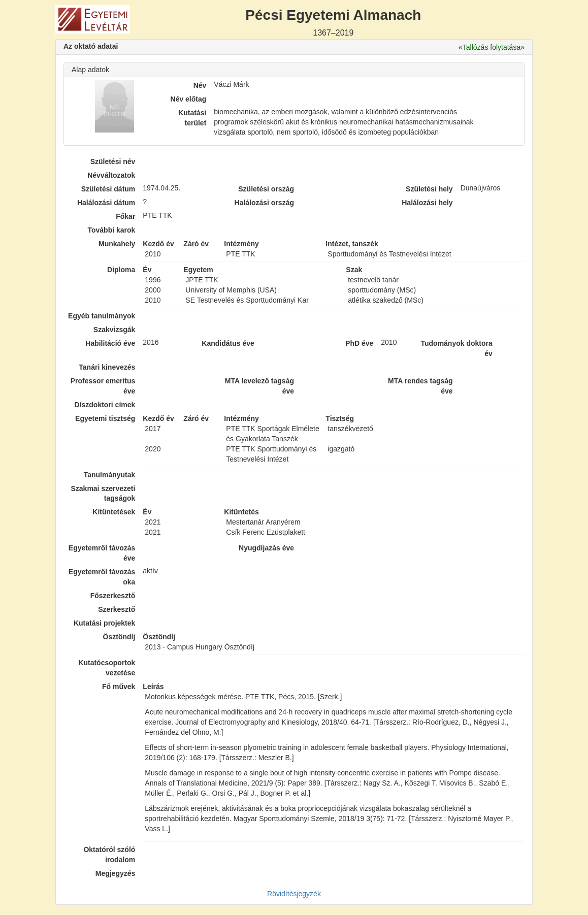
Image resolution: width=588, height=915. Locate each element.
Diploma (121, 270)
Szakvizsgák (115, 330)
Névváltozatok (111, 175)
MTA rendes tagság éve (420, 386)
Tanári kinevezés (107, 367)
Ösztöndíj (119, 637)
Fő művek (119, 687)
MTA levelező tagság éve (259, 386)
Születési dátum (108, 189)
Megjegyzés (116, 873)
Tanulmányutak (110, 475)
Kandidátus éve (228, 343)
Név (200, 85)
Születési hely (429, 189)
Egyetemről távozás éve (102, 553)
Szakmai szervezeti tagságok (103, 494)
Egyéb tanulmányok (102, 316)
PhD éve (359, 343)
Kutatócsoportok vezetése (107, 668)
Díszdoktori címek (105, 405)
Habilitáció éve (110, 343)
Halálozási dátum (106, 203)
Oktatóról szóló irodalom (109, 855)
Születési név (113, 161)
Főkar (125, 216)
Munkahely (117, 244)
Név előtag (189, 99)
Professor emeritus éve (103, 386)
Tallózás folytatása (492, 47)
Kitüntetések (114, 512)
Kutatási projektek (104, 623)
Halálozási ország (264, 203)
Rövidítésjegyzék (294, 894)
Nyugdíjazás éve (266, 548)
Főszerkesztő (113, 596)
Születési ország (266, 189)
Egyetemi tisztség (105, 418)
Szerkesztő (117, 609)
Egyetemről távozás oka (102, 577)
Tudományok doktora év (456, 348)
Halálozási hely (427, 203)
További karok (111, 230)
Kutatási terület (192, 118)
